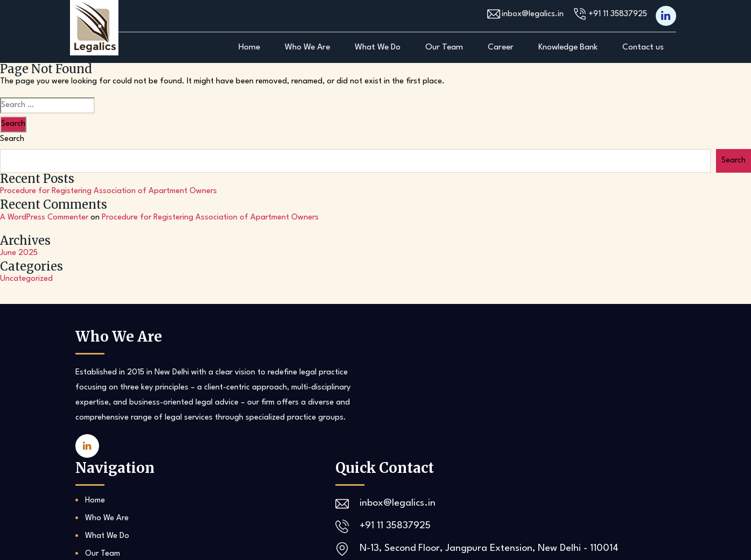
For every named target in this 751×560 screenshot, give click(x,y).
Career (501, 47)
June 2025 (19, 253)
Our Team (444, 47)
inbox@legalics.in (523, 14)
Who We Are (307, 47)
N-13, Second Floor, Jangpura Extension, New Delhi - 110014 (574, 428)
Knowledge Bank (568, 47)
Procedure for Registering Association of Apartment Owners (108, 191)
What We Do (378, 47)
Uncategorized (26, 279)
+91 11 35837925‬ (613, 14)
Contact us (643, 47)
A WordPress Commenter (44, 218)
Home (249, 47)
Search (12, 139)
